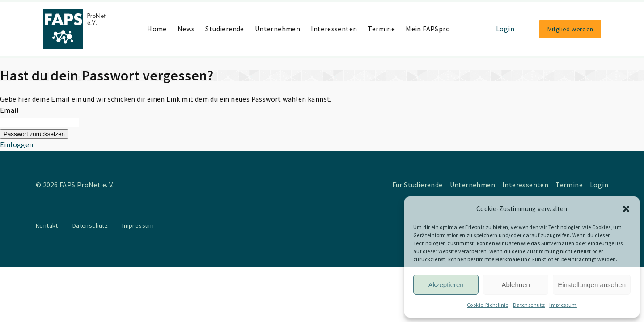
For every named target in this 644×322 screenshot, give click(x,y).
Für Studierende (417, 185)
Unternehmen (278, 29)
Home (157, 29)
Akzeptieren (446, 285)
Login (505, 29)
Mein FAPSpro (428, 29)
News (186, 29)
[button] (626, 209)
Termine (381, 29)
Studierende (225, 29)
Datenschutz (529, 305)
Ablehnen (515, 285)
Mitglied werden (570, 29)
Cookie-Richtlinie (488, 305)
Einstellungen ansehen (592, 285)
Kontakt (47, 225)
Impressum (563, 305)
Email (9, 110)
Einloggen (17, 144)
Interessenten (334, 29)
